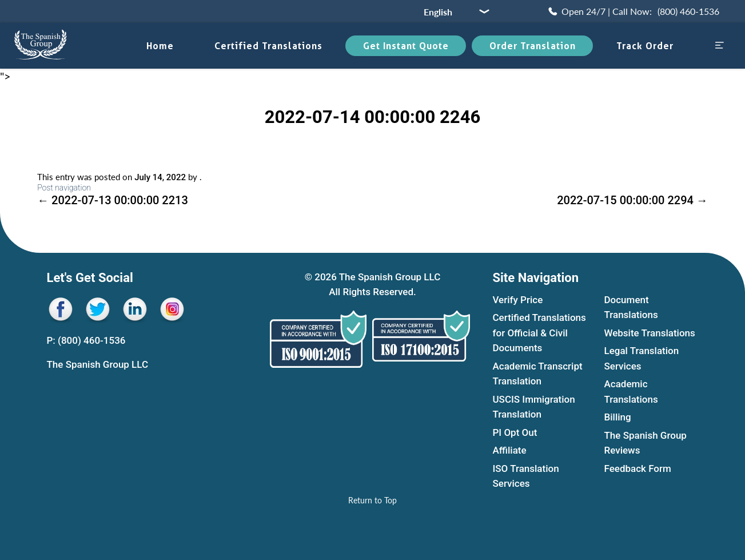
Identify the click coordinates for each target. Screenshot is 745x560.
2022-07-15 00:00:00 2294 (632, 200)
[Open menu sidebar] (719, 46)
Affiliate (510, 451)
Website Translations (650, 333)
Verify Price (518, 300)
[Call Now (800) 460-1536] (633, 11)
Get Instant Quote (406, 46)
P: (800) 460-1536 (86, 340)
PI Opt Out (515, 432)
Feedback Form (638, 468)
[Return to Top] (372, 500)
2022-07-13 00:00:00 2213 (113, 200)
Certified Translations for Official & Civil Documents (539, 333)
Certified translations (268, 46)
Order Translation (533, 46)
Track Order (645, 46)
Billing (618, 418)
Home (160, 46)
